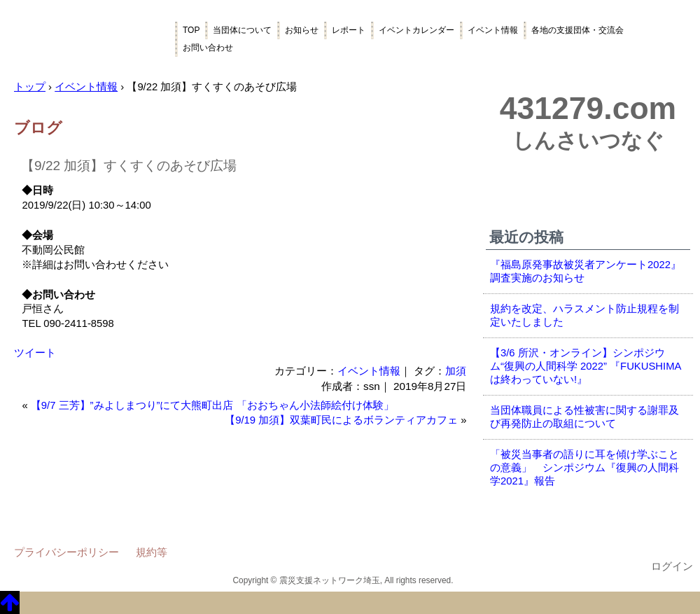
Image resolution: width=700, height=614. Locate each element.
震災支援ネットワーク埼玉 (87, 40)
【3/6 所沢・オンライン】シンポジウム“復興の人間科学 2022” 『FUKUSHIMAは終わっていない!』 (586, 366)
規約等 (152, 552)
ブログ (38, 128)
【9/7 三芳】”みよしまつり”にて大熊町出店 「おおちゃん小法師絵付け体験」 (212, 405)
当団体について (242, 30)
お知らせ (302, 30)
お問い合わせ (208, 48)
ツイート (35, 353)
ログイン (672, 566)
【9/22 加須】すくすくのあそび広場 (129, 166)
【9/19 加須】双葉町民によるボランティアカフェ (341, 420)
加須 (456, 371)
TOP (191, 30)
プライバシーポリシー (66, 552)
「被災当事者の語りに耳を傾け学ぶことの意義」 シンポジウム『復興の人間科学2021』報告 (584, 468)
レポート (349, 30)
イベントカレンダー (416, 30)
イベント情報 (493, 30)
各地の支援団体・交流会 (577, 30)
